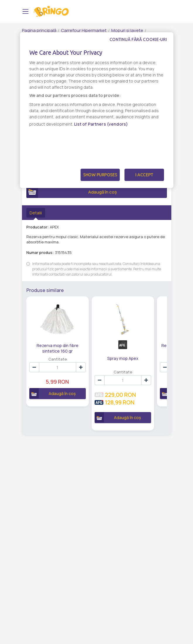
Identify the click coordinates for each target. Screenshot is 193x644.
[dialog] (97, 110)
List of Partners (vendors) (101, 124)
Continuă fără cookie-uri (138, 40)
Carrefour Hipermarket (84, 30)
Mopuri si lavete (127, 30)
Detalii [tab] (36, 213)
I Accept (144, 175)
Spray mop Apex (122, 358)
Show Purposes (100, 175)
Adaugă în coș (72, 192)
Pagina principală (39, 30)
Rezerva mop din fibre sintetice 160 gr (57, 348)
